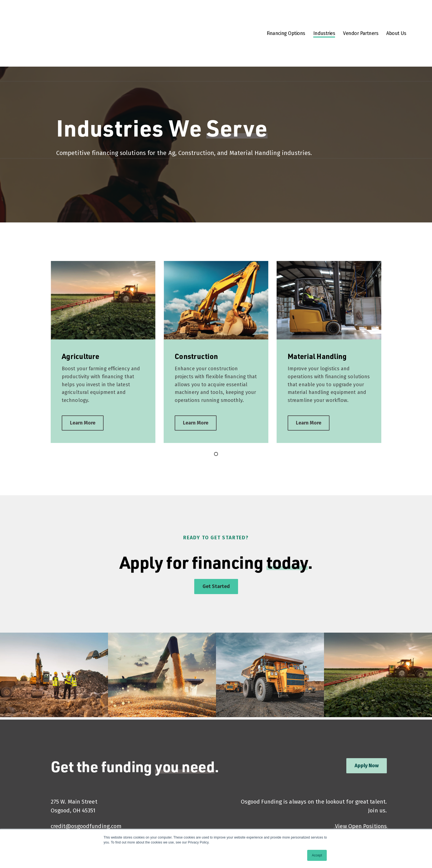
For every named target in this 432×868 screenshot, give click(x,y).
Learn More (83, 399)
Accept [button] (317, 855)
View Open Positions (361, 802)
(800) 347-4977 (69, 820)
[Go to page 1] (216, 430)
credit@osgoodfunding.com (86, 802)
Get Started (216, 562)
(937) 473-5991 (69, 811)
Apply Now (367, 742)
